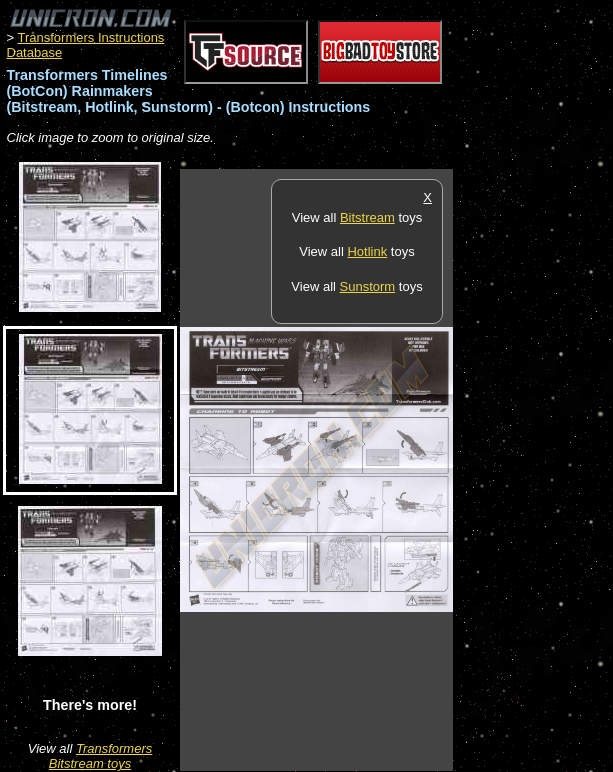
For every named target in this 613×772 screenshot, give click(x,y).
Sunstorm (368, 286)
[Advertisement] (533, 469)
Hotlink (367, 251)
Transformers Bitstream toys (100, 756)
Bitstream (367, 217)
